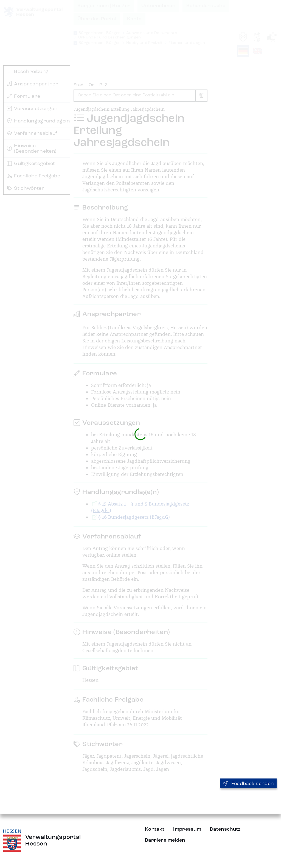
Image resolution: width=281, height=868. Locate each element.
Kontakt (155, 829)
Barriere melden (165, 840)
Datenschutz (225, 829)
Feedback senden (248, 784)
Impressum (187, 829)
